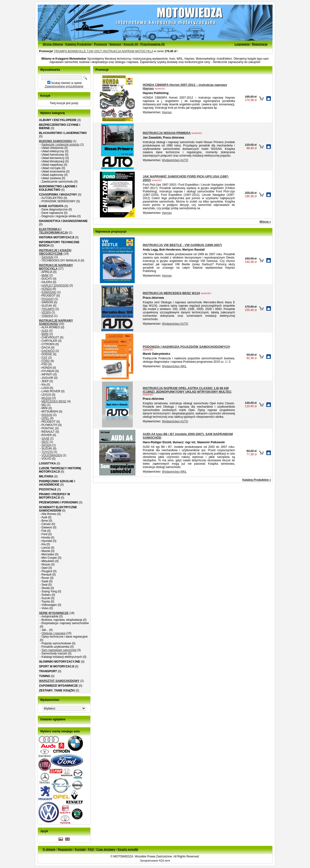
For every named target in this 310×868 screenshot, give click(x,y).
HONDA (47, 289)
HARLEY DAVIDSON (55, 285)
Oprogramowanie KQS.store (155, 861)
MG (44, 405)
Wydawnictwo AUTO (175, 160)
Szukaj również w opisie (66, 83)
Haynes (167, 112)
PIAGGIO (48, 299)
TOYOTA (47, 452)
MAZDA (46, 398)
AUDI (45, 331)
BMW (45, 275)
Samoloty (48, 257)
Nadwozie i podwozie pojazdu (61, 145)
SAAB (45, 438)
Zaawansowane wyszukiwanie (64, 86)
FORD (46, 361)
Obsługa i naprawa (54, 633)
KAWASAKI (49, 292)
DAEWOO (48, 351)
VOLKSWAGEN (52, 455)
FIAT (45, 358)
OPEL (45, 418)
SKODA (46, 445)
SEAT (45, 442)
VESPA (46, 312)
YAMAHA (47, 316)
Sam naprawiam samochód (59, 650)
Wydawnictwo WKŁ (174, 366)
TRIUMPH (48, 309)
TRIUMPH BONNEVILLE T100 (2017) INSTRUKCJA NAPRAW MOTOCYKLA (103, 51)
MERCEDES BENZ (54, 401)
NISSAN (47, 415)
